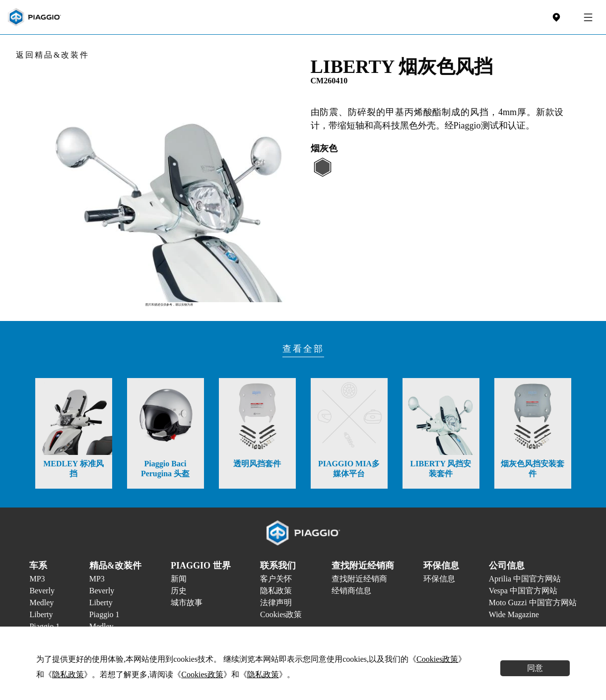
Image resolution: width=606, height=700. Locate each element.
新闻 (179, 579)
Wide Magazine (514, 614)
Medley (41, 603)
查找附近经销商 (359, 579)
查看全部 (303, 349)
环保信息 (439, 579)
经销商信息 (351, 591)
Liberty (41, 614)
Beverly (42, 591)
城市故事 (187, 603)
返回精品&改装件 (53, 55)
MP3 (37, 579)
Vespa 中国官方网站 (523, 591)
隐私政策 (276, 591)
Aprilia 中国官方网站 (525, 579)
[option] (169, 176)
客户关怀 (276, 579)
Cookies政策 (281, 614)
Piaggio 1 (104, 614)
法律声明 (276, 603)
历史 (179, 591)
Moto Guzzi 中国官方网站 (533, 603)
